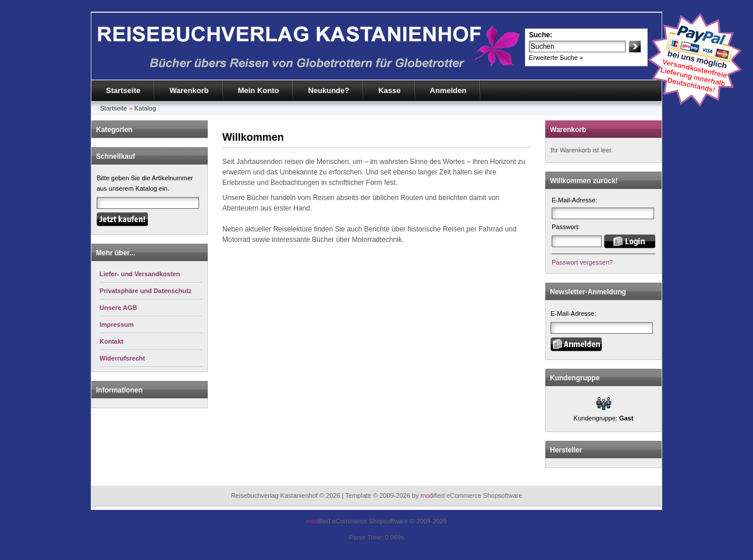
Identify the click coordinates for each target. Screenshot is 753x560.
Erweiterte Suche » (556, 58)
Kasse (389, 90)
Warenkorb (189, 90)
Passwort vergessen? (582, 262)
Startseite (123, 90)
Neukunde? (328, 90)
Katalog (145, 108)
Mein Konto (259, 90)
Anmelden (448, 90)
